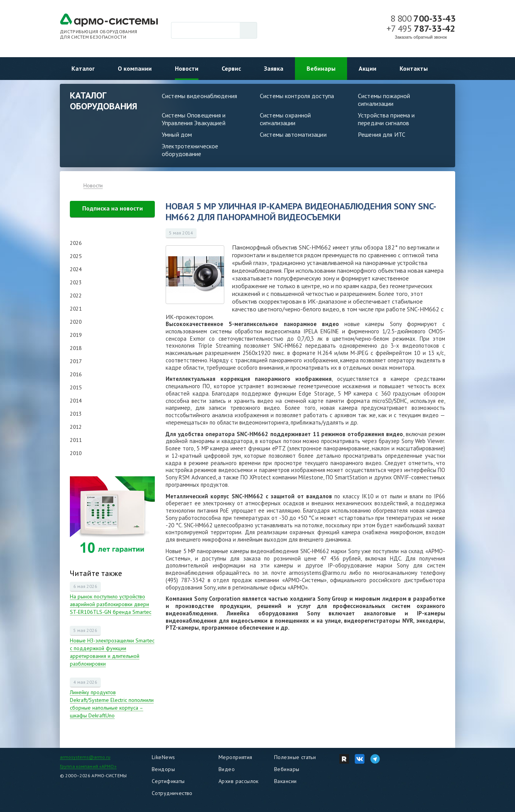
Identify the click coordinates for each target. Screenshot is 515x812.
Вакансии (285, 781)
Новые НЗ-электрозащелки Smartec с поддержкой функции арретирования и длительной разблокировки (112, 652)
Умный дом (177, 134)
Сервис (231, 68)
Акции (368, 68)
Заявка (274, 68)
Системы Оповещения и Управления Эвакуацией (194, 119)
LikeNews (163, 757)
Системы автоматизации (293, 134)
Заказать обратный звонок (421, 37)
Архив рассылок (239, 781)
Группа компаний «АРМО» (88, 766)
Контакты (414, 68)
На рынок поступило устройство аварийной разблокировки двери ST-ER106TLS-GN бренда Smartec (111, 604)
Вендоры (163, 769)
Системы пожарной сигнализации (384, 100)
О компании (135, 68)
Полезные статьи (295, 757)
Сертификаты (168, 781)
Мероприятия (235, 757)
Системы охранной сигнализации (285, 119)
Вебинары (321, 68)
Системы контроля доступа (297, 96)
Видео (227, 769)
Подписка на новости (113, 208)
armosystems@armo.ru (85, 757)
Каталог (83, 68)
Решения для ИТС (382, 134)
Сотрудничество (172, 793)
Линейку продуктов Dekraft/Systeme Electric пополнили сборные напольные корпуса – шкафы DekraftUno (112, 704)
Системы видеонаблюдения (199, 96)
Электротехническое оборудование (190, 150)
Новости (187, 68)
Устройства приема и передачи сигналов (386, 119)
